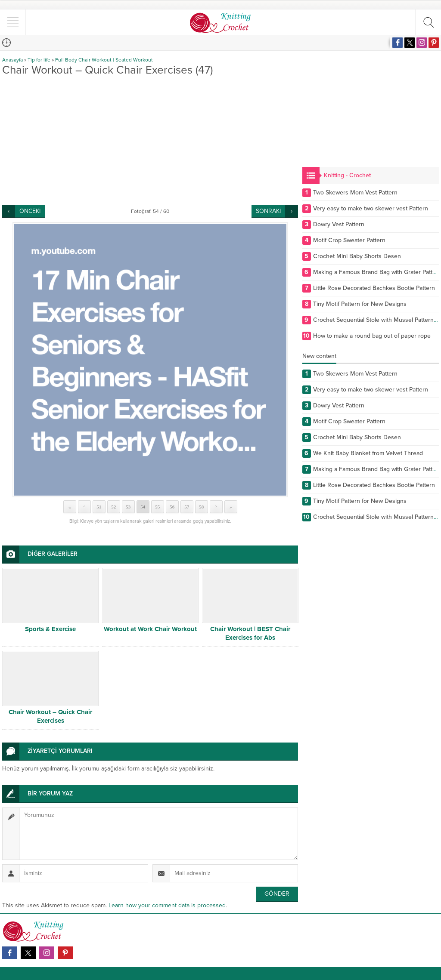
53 (128, 507)
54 (143, 507)
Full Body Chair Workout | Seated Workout (104, 60)
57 (187, 507)
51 (99, 507)
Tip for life (39, 60)
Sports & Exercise (50, 629)
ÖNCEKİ (30, 211)
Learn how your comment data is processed (167, 905)
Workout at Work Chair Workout (150, 629)
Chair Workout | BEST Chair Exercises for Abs (250, 633)
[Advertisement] (150, 140)
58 (201, 507)
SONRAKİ (268, 211)
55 (157, 507)
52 (113, 507)
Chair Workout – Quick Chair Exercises (50, 716)
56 (172, 507)
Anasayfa (12, 60)
